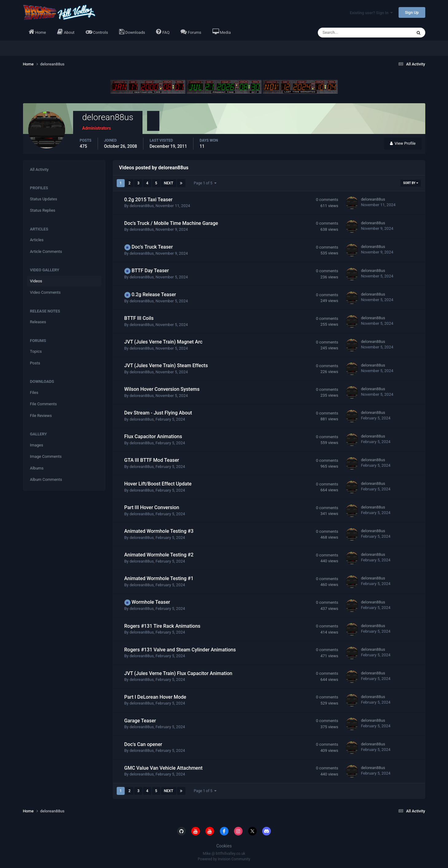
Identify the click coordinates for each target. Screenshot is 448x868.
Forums (191, 32)
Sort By (411, 183)
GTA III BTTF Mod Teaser (152, 460)
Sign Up (412, 12)
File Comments (43, 404)
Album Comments (46, 479)
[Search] (346, 33)
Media (222, 32)
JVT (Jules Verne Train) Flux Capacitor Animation (178, 673)
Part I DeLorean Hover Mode (155, 697)
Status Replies (43, 210)
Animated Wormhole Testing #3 (159, 531)
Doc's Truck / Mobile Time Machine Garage (171, 223)
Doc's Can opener (143, 744)
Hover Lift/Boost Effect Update (158, 484)
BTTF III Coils (139, 318)
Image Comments (46, 456)
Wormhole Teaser (151, 602)
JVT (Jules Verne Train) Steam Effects (166, 365)
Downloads (132, 32)
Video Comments (45, 292)
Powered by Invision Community (224, 859)
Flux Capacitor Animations (153, 436)
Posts (35, 363)
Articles (37, 240)
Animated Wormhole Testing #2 (159, 555)
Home (37, 32)
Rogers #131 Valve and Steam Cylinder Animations (180, 650)
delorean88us (142, 206)
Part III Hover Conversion (152, 507)
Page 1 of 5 (205, 183)
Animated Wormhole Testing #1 (159, 578)
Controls (97, 32)
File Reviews (41, 416)
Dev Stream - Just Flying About (158, 413)
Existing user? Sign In (371, 13)
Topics (36, 351)
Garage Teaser (140, 721)
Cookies (224, 846)
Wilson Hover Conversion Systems (162, 389)
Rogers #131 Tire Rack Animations (162, 626)
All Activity (39, 169)
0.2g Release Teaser (154, 295)
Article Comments (46, 251)
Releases (38, 322)
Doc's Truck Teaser (152, 247)
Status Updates (44, 199)
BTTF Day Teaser (150, 271)
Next (169, 183)
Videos (36, 281)
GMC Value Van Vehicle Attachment (164, 768)
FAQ (163, 32)
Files (34, 393)
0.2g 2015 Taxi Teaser (148, 200)
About (66, 32)
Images (37, 445)
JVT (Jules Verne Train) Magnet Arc (164, 342)
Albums (37, 468)
